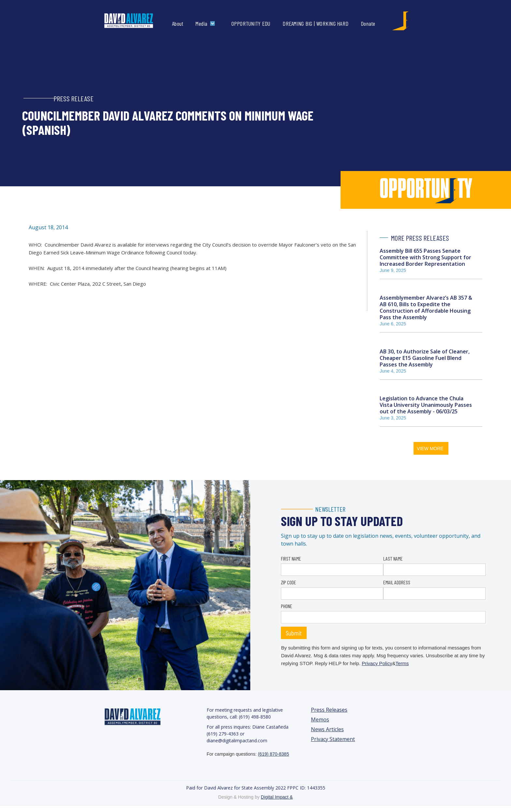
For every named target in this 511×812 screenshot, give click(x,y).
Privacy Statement (333, 739)
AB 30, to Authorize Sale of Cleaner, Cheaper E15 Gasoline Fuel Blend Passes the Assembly (425, 358)
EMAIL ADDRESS (397, 582)
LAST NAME (393, 558)
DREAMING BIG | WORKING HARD (315, 23)
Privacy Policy (377, 663)
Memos (320, 720)
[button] (207, 23)
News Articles (327, 729)
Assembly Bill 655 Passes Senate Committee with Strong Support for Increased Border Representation (425, 257)
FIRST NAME (291, 558)
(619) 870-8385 (273, 754)
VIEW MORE (430, 449)
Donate (368, 23)
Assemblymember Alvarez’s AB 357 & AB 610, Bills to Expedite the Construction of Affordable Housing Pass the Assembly (426, 307)
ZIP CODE (289, 582)
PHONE (287, 606)
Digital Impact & (277, 797)
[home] (135, 21)
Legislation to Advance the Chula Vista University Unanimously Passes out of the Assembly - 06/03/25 (426, 405)
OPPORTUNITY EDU (251, 23)
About (178, 23)
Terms (402, 663)
